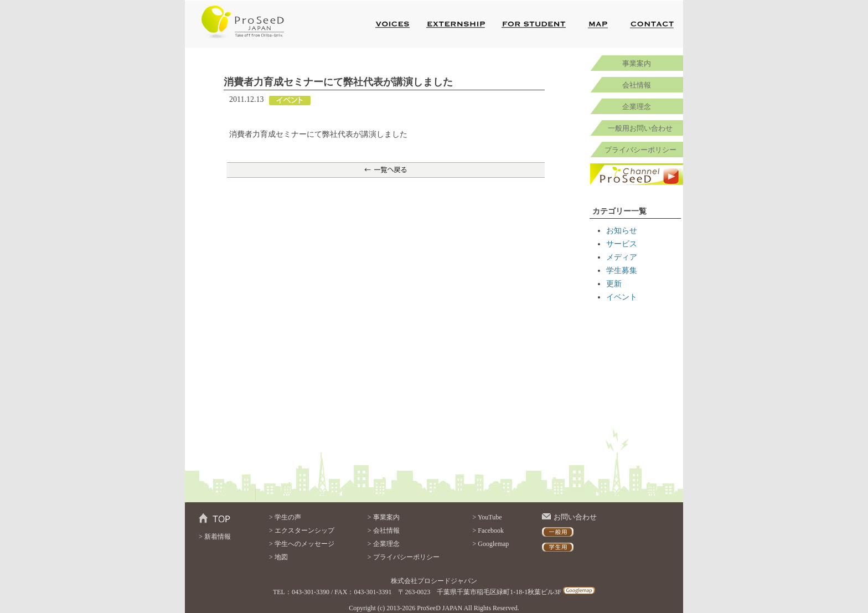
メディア (622, 257)
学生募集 (622, 271)
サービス (622, 244)
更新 (614, 284)
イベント (622, 297)
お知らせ (622, 231)
